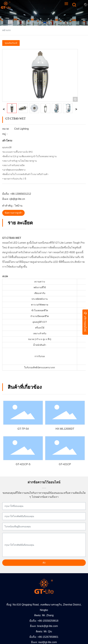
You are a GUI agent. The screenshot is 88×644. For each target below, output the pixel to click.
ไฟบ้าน (18, 206)
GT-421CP (65, 464)
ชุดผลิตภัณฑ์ (11, 43)
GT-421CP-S (23, 464)
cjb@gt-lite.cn (17, 199)
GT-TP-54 (23, 429)
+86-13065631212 (21, 194)
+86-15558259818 (48, 621)
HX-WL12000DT (65, 429)
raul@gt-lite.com (48, 642)
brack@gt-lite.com (47, 626)
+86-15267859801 (48, 637)
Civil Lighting (22, 129)
